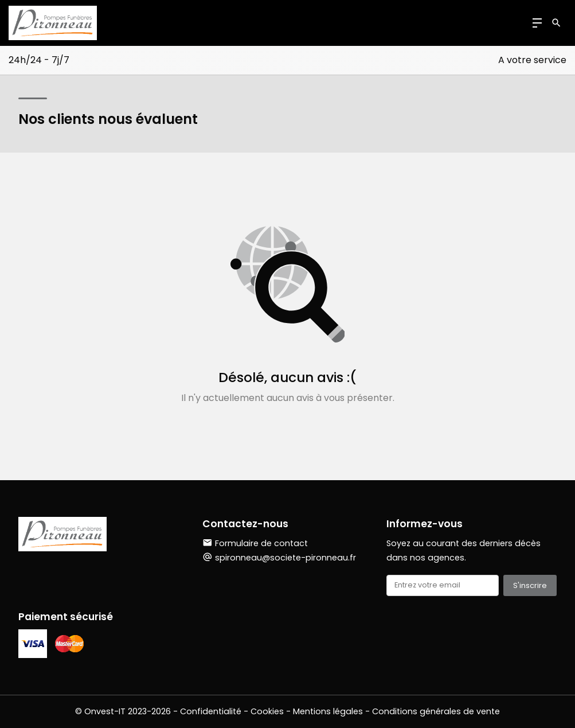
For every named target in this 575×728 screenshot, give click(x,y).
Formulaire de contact (255, 543)
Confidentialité (211, 711)
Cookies (267, 711)
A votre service (532, 60)
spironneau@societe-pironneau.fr (285, 558)
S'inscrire (530, 585)
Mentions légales (328, 711)
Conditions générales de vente (436, 711)
